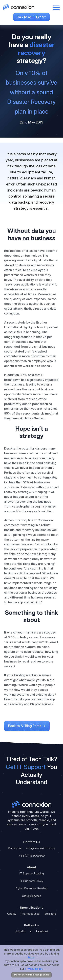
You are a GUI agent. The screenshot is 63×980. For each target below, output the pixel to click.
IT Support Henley (32, 881)
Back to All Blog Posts (25, 726)
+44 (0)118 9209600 (32, 856)
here (31, 957)
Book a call (15, 848)
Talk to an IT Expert (32, 17)
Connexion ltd (32, 804)
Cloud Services (32, 896)
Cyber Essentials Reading (32, 888)
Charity (12, 914)
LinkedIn (20, 931)
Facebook (42, 931)
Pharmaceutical (30, 914)
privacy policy (34, 969)
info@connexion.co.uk (41, 848)
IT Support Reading (32, 873)
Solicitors (50, 914)
